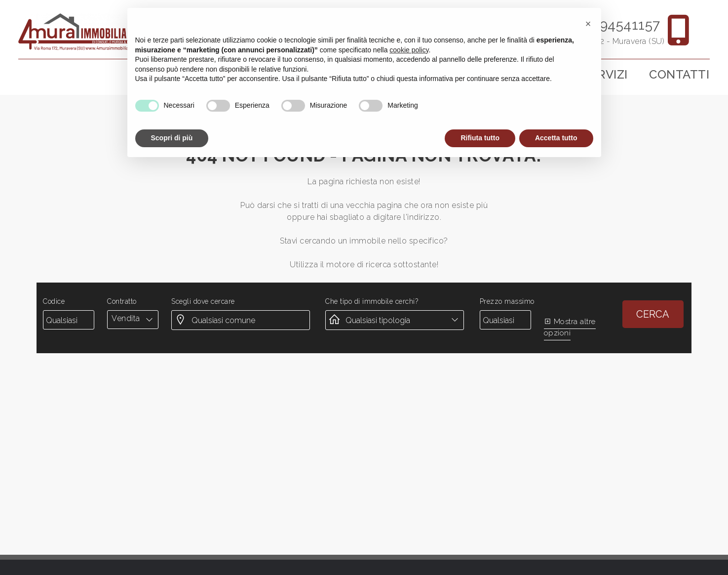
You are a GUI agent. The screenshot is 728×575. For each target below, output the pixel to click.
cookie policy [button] (409, 50)
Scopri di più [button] (172, 138)
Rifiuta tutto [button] (480, 138)
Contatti (679, 74)
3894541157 (622, 25)
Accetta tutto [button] (556, 138)
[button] (588, 24)
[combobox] (133, 319)
